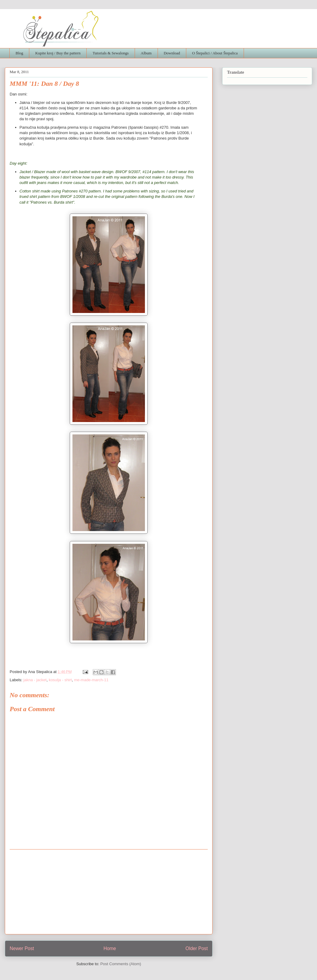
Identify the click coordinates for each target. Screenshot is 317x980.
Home (110, 948)
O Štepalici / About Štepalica (215, 53)
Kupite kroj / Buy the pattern (58, 53)
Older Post (197, 948)
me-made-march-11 (91, 680)
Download (172, 53)
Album (146, 53)
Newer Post (22, 948)
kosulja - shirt (60, 680)
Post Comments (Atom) (121, 964)
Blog (19, 53)
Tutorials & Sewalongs (111, 53)
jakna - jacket (35, 680)
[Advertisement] (109, 892)
